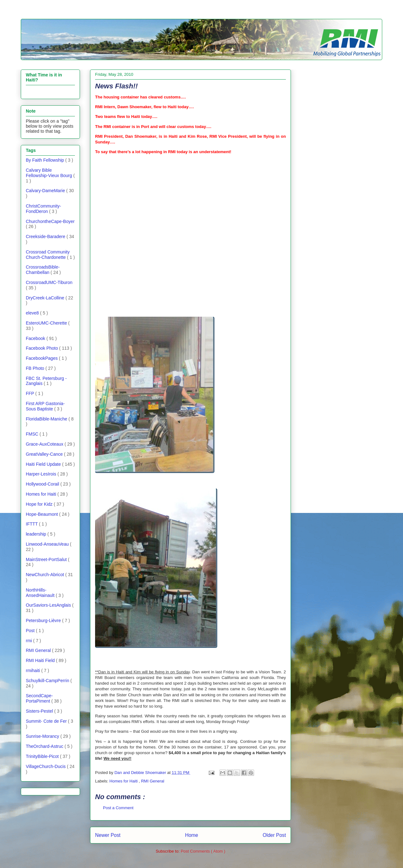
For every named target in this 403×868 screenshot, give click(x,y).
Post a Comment (118, 808)
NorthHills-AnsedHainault (41, 593)
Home (192, 835)
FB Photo (36, 368)
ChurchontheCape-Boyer (50, 221)
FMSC (33, 434)
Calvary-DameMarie (46, 191)
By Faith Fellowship (45, 160)
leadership (37, 534)
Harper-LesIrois (42, 474)
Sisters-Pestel (40, 711)
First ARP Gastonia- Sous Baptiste (45, 406)
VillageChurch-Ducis (46, 766)
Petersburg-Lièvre (44, 620)
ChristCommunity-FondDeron (43, 209)
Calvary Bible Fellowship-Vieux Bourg (50, 173)
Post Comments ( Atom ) (203, 851)
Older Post (274, 835)
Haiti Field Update (44, 464)
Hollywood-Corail (43, 484)
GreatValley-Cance (45, 454)
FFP (31, 393)
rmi (29, 641)
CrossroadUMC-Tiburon (49, 282)
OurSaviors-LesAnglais (49, 605)
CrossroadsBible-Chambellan (43, 270)
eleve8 (33, 313)
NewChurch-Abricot (45, 575)
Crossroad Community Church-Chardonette (48, 255)
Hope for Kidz (40, 504)
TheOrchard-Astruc (45, 746)
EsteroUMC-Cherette (47, 323)
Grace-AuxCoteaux (45, 444)
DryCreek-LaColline (46, 298)
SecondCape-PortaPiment (39, 698)
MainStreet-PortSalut (47, 559)
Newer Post (108, 835)
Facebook (36, 338)
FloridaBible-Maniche (47, 419)
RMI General (153, 781)
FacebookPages (42, 358)
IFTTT (32, 524)
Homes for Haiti (124, 781)
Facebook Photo (43, 348)
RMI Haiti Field (41, 660)
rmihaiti (34, 670)
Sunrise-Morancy (43, 736)
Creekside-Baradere (46, 236)
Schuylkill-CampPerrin (48, 681)
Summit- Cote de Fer (47, 721)
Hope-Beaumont (43, 514)
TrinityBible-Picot (43, 756)
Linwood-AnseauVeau (48, 544)
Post (31, 631)
